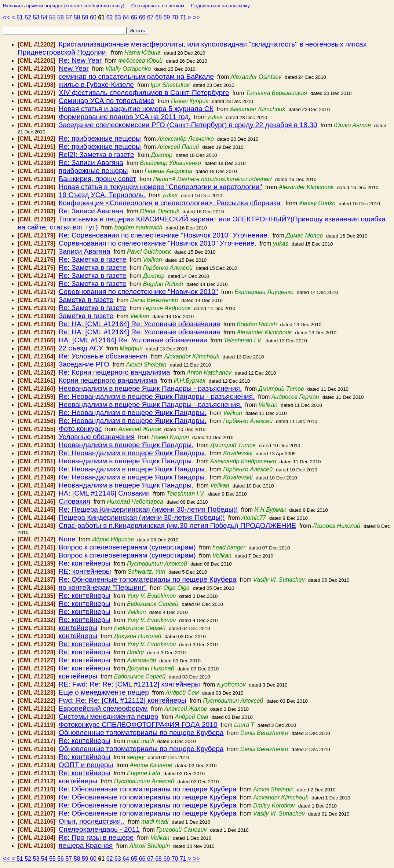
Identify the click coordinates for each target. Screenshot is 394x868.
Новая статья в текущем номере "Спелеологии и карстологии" (160, 187)
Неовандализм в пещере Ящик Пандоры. (126, 445)
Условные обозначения (97, 437)
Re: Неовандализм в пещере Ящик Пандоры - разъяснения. (157, 396)
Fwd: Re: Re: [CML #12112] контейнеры (123, 700)
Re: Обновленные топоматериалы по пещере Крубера (148, 579)
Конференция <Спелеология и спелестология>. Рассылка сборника (171, 203)
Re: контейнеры (85, 563)
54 (45, 17)
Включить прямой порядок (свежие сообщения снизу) (64, 6)
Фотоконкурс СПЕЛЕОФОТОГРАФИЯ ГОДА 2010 (138, 724)
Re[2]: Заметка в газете (96, 155)
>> (196, 17)
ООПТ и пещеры (86, 765)
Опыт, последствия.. (92, 821)
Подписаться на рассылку (220, 6)
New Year (74, 68)
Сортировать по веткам (158, 6)
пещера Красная (86, 845)
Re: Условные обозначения (103, 356)
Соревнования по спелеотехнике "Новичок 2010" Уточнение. (158, 243)
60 (94, 17)
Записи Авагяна (85, 251)
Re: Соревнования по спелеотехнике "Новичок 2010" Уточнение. (164, 235)
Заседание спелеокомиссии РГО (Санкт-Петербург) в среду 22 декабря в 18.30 (188, 125)
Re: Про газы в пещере (96, 837)
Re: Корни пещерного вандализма (114, 372)
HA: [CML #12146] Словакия (104, 493)
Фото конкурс (80, 429)
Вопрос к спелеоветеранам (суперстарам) (127, 547)
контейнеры (78, 628)
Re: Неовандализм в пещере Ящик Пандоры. (133, 413)
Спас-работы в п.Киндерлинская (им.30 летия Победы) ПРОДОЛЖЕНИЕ (177, 525)
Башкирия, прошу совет (98, 179)
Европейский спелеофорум (103, 708)
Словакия (74, 501)
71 (184, 17)
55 (53, 17)
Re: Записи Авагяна (91, 163)
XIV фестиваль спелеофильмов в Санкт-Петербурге (144, 93)
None (67, 539)
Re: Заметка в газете (93, 259)
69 (167, 17)
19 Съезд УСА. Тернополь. (102, 195)
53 (37, 17)
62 (110, 17)
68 (159, 17)
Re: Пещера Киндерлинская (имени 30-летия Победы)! (148, 509)
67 (151, 17)
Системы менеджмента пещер (108, 716)
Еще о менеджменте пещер (104, 692)
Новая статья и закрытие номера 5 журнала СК (136, 109)
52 (29, 17)
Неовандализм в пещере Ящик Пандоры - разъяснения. (150, 388)
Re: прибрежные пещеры (100, 138)
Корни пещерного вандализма (108, 380)
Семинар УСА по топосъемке (107, 101)
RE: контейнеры (85, 571)
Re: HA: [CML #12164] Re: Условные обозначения (139, 324)
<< (7, 17)
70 (176, 17)
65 (135, 17)
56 (61, 17)
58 (78, 17)
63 (118, 17)
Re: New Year (80, 60)
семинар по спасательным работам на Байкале (136, 76)
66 (143, 17)
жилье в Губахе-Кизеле (96, 84)
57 (69, 17)
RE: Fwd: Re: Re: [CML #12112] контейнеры (129, 684)
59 (86, 17)
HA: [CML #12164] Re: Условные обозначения (133, 340)
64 (127, 17)
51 (21, 17)
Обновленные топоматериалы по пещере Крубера (141, 733)
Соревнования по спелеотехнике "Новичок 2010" (138, 292)
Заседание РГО (84, 364)
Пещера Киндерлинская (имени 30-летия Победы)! (142, 517)
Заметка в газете (86, 300)
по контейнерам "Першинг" (103, 587)
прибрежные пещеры (93, 171)
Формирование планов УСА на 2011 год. (125, 117)
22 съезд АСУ (81, 348)
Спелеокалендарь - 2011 (99, 829)
